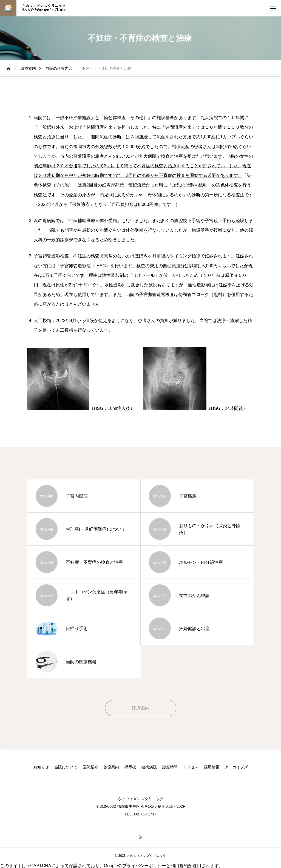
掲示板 (130, 767)
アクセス (191, 767)
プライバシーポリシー (144, 866)
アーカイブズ (236, 767)
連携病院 (149, 767)
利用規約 (179, 866)
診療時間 (170, 767)
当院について (66, 767)
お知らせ (41, 767)
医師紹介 (90, 767)
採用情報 (212, 767)
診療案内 (111, 767)
